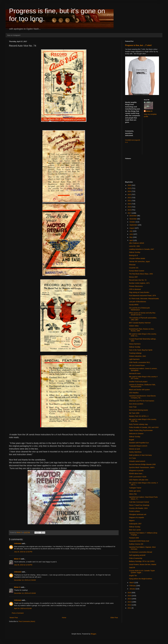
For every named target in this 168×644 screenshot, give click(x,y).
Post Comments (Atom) (27, 621)
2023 (130, 195)
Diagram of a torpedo (137, 517)
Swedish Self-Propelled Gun (139, 443)
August (132, 228)
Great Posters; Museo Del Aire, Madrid (143, 564)
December (133, 216)
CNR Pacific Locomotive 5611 (140, 362)
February (133, 586)
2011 (130, 608)
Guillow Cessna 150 (136, 544)
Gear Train (133, 407)
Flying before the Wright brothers (141, 579)
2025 (130, 188)
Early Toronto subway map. (139, 424)
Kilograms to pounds (136, 470)
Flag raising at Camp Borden (139, 292)
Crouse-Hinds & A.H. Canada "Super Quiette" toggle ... (142, 572)
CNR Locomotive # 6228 (138, 477)
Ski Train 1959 (134, 413)
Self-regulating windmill (137, 555)
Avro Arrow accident (136, 404)
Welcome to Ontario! (136, 434)
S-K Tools (132, 458)
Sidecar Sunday (135, 252)
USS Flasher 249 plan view (139, 480)
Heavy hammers (135, 344)
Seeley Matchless (135, 452)
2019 (130, 207)
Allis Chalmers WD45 (137, 243)
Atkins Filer (133, 494)
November (133, 219)
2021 (130, 201)
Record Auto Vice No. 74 (138, 280)
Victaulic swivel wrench (137, 461)
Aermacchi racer (135, 373)
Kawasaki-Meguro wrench (138, 446)
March (132, 583)
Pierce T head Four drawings (139, 505)
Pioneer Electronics (136, 286)
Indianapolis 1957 (135, 524)
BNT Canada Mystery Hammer (140, 323)
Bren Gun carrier (135, 530)
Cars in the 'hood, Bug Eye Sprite (141, 350)
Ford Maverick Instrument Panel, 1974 (142, 296)
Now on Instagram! (14, 35)
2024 (130, 191)
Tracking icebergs (135, 353)
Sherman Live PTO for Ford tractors (142, 401)
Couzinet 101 (134, 268)
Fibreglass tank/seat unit (138, 514)
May (131, 237)
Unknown (18, 543)
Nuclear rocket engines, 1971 (139, 283)
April (131, 240)
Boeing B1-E (134, 255)
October (132, 222)
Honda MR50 (134, 305)
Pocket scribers (135, 511)
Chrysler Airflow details (137, 258)
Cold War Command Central (139, 502)
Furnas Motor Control (137, 271)
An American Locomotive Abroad (141, 552)
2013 (130, 602)
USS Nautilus (134, 393)
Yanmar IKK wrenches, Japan (139, 262)
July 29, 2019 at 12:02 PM (23, 552)
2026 (130, 185)
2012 (130, 605)
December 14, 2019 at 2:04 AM (25, 580)
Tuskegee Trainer (135, 488)
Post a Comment (18, 613)
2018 (130, 210)
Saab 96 (132, 568)
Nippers (132, 521)
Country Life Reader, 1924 (138, 508)
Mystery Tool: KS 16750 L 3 (139, 416)
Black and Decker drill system (139, 390)
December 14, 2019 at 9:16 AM (25, 593)
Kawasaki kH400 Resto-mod (139, 541)
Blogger (93, 634)
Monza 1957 (133, 277)
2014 (130, 599)
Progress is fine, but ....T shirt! (138, 45)
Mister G (17, 559)
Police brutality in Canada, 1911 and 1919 (144, 427)
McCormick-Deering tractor (139, 410)
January (132, 589)
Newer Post (14, 618)
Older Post (114, 618)
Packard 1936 (134, 538)
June (131, 234)
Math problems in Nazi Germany (140, 455)
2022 (130, 198)
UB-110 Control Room (137, 365)
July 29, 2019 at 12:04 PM (23, 565)
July (131, 231)
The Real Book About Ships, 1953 (141, 274)
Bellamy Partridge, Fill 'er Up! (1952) (142, 561)
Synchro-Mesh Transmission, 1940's (142, 467)
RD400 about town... (136, 474)
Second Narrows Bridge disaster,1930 (142, 464)
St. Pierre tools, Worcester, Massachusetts (144, 299)
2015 (130, 596)
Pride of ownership (136, 558)
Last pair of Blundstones (138, 302)
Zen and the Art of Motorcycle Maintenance (139, 309)
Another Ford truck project (138, 382)
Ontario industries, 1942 (138, 356)
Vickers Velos (134, 326)
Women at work (135, 449)
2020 (130, 204)
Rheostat (132, 265)
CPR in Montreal (135, 289)
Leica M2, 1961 (135, 246)
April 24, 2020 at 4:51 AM (23, 608)
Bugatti (132, 440)
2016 (130, 593)
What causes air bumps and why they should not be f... (142, 314)
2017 (130, 213)
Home (64, 618)
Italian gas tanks (135, 491)
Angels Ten (133, 576)
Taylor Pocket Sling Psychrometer (141, 430)
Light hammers (134, 359)
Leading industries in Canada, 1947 (142, 249)
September (133, 225)
